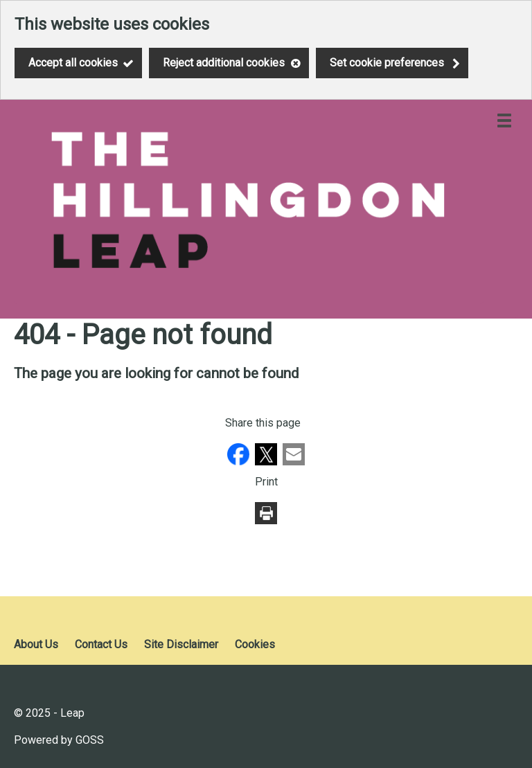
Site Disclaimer (181, 644)
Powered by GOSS (59, 740)
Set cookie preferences (387, 63)
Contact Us (101, 644)
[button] (240, 462)
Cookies (255, 644)
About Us (36, 644)
